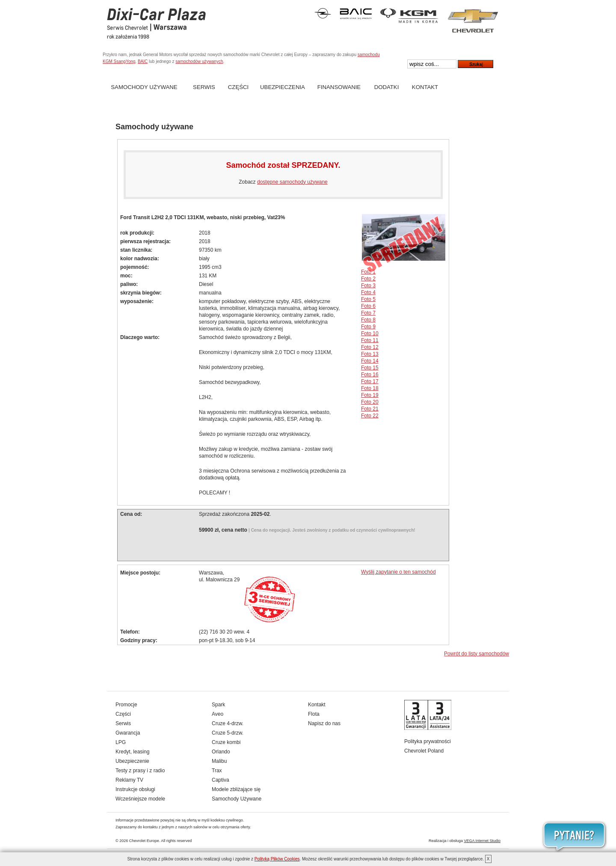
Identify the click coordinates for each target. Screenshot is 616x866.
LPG (121, 742)
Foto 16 (370, 375)
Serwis (204, 87)
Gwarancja (128, 733)
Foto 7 (368, 313)
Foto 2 (368, 279)
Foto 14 (370, 361)
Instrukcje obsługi (135, 789)
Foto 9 (368, 327)
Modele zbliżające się (236, 789)
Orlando (221, 752)
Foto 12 (370, 347)
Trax (217, 771)
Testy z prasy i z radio (140, 771)
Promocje (126, 705)
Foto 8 (368, 320)
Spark (218, 705)
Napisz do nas (324, 723)
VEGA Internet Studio (482, 841)
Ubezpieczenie (132, 761)
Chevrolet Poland (424, 751)
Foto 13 (370, 354)
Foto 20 (370, 402)
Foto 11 (370, 340)
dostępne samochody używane (292, 182)
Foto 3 (368, 286)
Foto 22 (370, 416)
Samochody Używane (144, 87)
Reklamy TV (129, 780)
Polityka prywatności (428, 741)
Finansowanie (339, 87)
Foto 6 (368, 306)
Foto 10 (370, 333)
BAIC (143, 61)
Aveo (218, 714)
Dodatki (387, 87)
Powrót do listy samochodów (477, 654)
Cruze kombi (226, 742)
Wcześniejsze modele (140, 799)
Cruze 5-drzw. (228, 733)
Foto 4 (368, 292)
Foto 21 (370, 409)
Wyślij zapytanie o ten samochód (398, 572)
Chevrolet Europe (144, 841)
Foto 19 (370, 395)
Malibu (219, 761)
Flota (314, 714)
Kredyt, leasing (132, 752)
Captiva (221, 780)
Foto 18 (370, 388)
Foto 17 (370, 381)
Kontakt (425, 87)
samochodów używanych (199, 61)
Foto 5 (368, 299)
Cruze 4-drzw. (228, 723)
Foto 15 (370, 368)
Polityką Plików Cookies (277, 859)
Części (238, 87)
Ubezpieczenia (283, 87)
